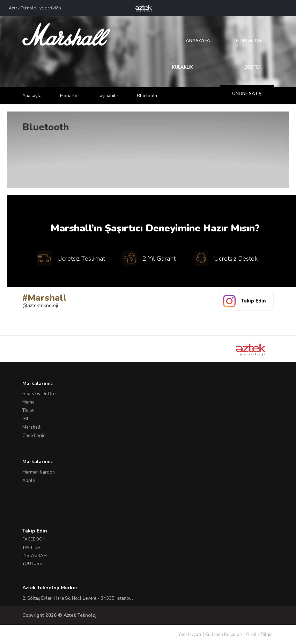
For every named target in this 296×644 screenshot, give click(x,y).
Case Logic (34, 436)
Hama (28, 402)
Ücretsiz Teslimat (71, 259)
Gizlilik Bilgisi (260, 635)
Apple (29, 481)
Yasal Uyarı (190, 635)
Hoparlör (249, 41)
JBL (26, 419)
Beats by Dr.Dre (39, 394)
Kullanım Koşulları (224, 635)
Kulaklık (183, 67)
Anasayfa (198, 41)
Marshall (31, 427)
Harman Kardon (39, 472)
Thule (28, 411)
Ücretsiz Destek (226, 259)
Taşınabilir (108, 96)
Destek (253, 67)
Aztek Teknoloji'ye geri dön (35, 8)
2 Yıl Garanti (149, 259)
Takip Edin (254, 301)
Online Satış (247, 94)
